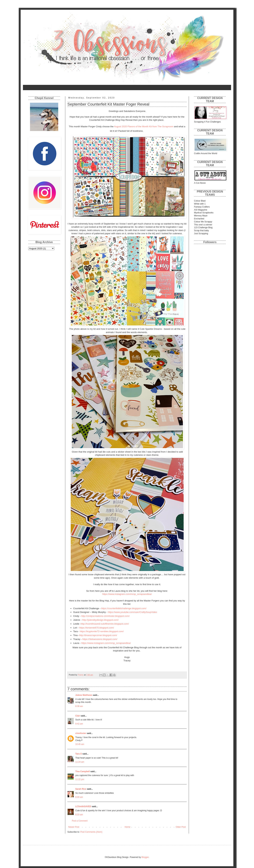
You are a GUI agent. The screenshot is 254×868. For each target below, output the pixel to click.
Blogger (145, 857)
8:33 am (79, 815)
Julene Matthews (84, 695)
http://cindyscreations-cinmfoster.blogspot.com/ (105, 616)
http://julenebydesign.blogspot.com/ (100, 620)
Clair (78, 716)
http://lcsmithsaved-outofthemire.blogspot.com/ (105, 624)
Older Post (181, 827)
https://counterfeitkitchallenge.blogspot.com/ (124, 608)
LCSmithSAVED (83, 806)
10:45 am (80, 744)
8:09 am (79, 797)
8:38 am (79, 706)
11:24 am (80, 762)
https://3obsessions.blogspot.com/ (100, 639)
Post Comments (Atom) (91, 832)
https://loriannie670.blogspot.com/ (97, 628)
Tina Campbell (83, 771)
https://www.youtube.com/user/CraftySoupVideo (132, 612)
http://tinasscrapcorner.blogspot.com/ (98, 635)
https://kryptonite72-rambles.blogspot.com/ (102, 631)
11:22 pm (80, 779)
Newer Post (74, 827)
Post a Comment (80, 821)
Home (28, 88)
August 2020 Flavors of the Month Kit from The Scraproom (144, 126)
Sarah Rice (81, 789)
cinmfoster (81, 733)
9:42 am (79, 724)
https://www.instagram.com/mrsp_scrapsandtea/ (127, 594)
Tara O (79, 754)
